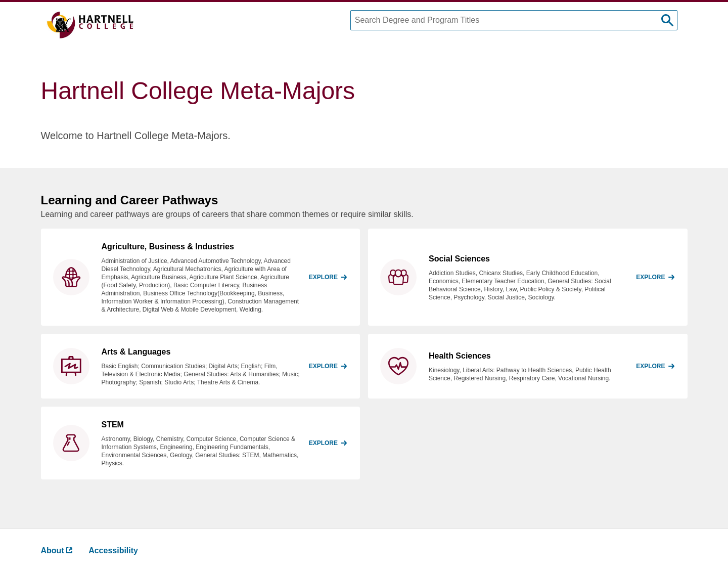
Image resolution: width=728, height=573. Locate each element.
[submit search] (667, 20)
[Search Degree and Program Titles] (514, 20)
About (57, 550)
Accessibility (113, 550)
